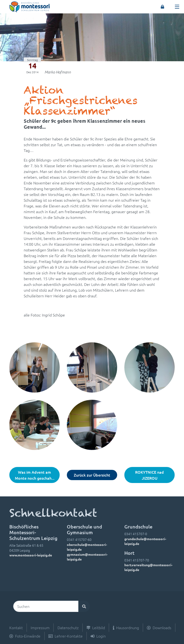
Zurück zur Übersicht (92, 475)
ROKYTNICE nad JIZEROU (149, 475)
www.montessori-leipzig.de (31, 555)
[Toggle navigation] (177, 7)
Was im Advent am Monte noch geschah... (35, 475)
